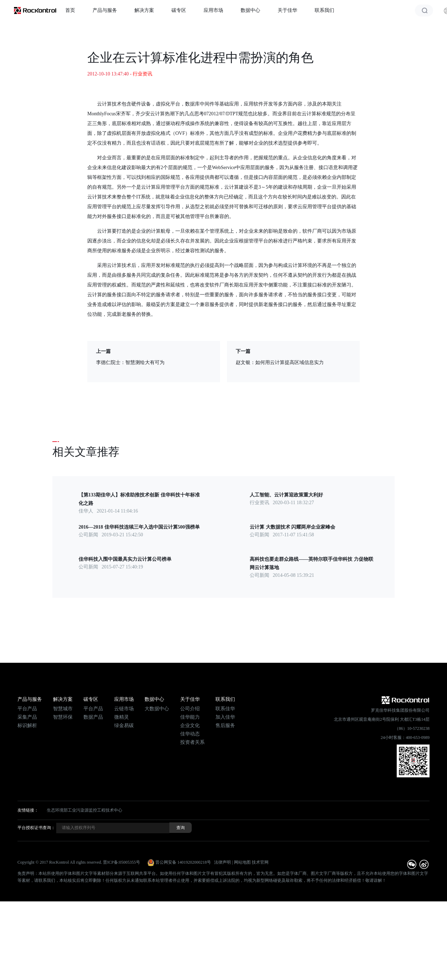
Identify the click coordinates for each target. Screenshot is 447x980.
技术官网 (260, 862)
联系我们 (324, 10)
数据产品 (93, 717)
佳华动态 (190, 734)
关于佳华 (287, 10)
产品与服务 (105, 10)
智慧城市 (63, 709)
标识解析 (27, 725)
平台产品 (27, 709)
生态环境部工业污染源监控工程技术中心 (85, 810)
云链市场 (124, 709)
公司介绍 (190, 709)
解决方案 (144, 10)
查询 (181, 828)
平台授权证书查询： (36, 828)
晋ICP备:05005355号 (122, 862)
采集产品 (27, 717)
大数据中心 (157, 709)
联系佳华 (225, 709)
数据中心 (250, 10)
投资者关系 (192, 742)
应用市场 (213, 10)
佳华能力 (190, 717)
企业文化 (190, 725)
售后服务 (225, 725)
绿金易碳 (124, 725)
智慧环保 (63, 717)
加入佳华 (225, 717)
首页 (70, 10)
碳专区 (179, 10)
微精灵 (122, 717)
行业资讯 (142, 74)
